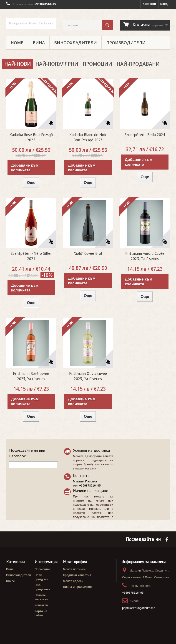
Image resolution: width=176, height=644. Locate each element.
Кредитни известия (77, 575)
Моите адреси (73, 581)
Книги (10, 581)
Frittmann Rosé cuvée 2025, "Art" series (31, 376)
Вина (39, 43)
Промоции (97, 64)
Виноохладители (75, 43)
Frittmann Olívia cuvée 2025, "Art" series (88, 376)
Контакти (149, 4)
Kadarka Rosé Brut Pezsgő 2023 (31, 137)
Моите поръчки (74, 569)
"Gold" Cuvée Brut (88, 253)
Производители (126, 43)
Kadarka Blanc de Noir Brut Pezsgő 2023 (88, 137)
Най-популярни (57, 64)
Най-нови (18, 64)
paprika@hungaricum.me (139, 608)
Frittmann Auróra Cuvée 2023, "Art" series (145, 256)
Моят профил (75, 562)
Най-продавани (138, 64)
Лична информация (77, 587)
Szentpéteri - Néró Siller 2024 (31, 256)
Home (17, 43)
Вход (164, 4)
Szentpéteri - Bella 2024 (145, 135)
